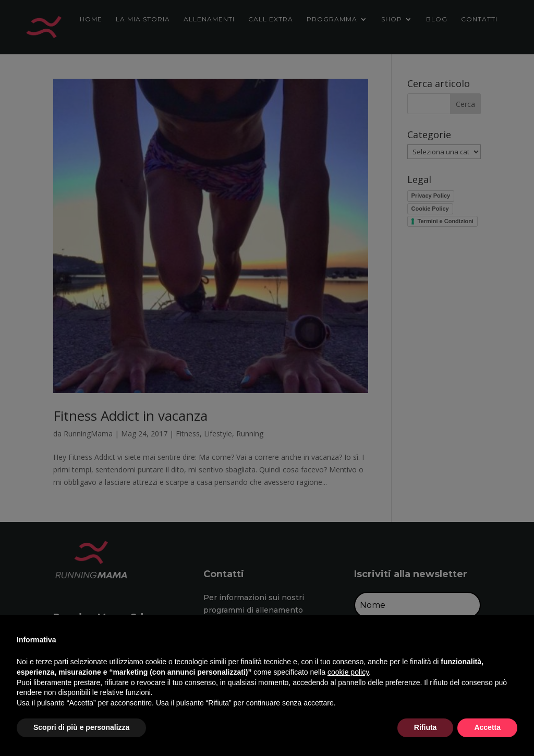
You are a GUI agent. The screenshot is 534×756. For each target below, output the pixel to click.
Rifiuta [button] (426, 727)
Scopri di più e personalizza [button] (81, 727)
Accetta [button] (487, 727)
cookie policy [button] (348, 672)
